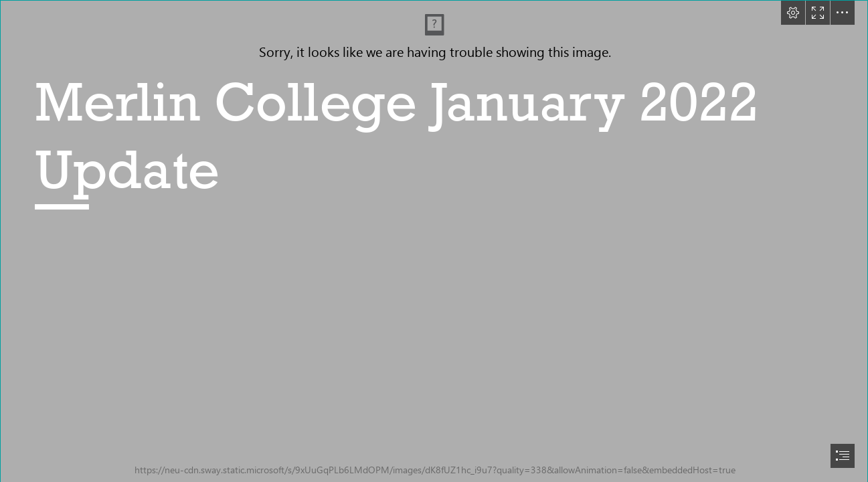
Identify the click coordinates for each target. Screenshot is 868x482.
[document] (434, 241)
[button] (793, 13)
